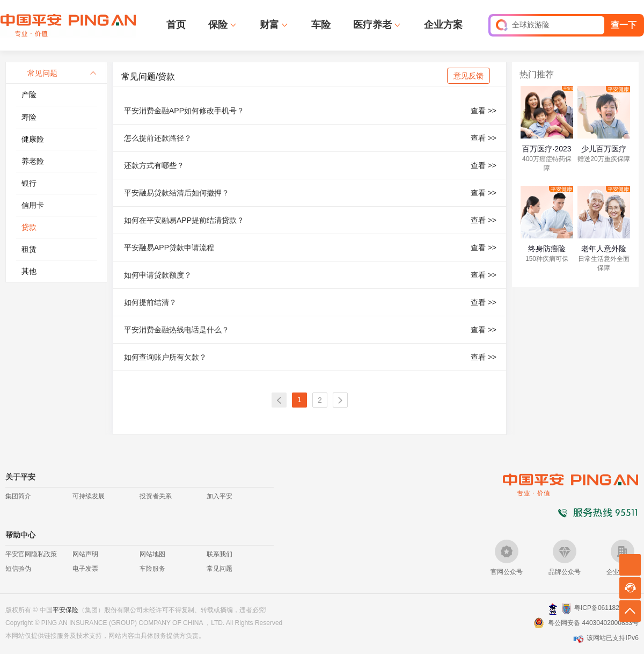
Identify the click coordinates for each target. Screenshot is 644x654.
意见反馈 (469, 76)
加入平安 (219, 496)
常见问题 (219, 569)
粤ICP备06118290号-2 (606, 608)
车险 (321, 25)
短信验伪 (18, 569)
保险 (218, 25)
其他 (29, 271)
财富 (269, 25)
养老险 (33, 161)
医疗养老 (372, 25)
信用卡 (33, 205)
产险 (29, 95)
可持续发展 (89, 496)
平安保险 (65, 610)
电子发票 (85, 569)
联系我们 (219, 554)
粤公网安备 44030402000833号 (593, 623)
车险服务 (152, 569)
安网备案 (566, 609)
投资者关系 (156, 496)
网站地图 (152, 554)
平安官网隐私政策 (31, 554)
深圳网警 (553, 609)
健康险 (33, 139)
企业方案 (443, 25)
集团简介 (18, 496)
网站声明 (85, 554)
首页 (176, 25)
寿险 (29, 117)
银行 (29, 183)
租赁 (29, 249)
